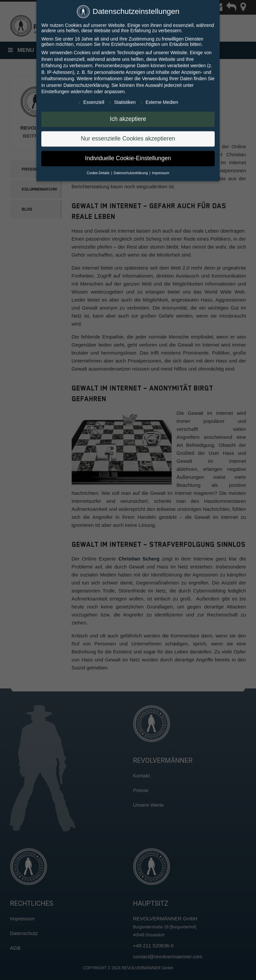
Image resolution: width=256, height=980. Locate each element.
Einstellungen (55, 87)
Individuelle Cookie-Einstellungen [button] (128, 154)
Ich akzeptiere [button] (128, 115)
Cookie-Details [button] (98, 169)
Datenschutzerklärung (86, 81)
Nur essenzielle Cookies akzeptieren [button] (128, 134)
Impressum (161, 169)
